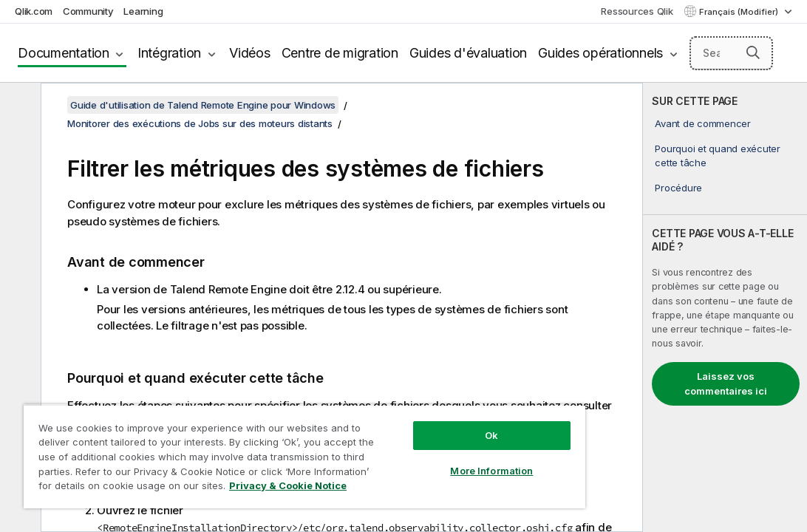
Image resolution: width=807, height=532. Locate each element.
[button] (753, 52)
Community (88, 11)
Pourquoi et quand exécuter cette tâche (718, 155)
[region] (258, 443)
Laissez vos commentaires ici (726, 383)
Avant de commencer (703, 123)
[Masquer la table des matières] (18, 106)
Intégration (169, 53)
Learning (143, 11)
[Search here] (731, 53)
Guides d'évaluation (468, 53)
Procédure (678, 188)
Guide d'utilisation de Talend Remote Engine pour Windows (203, 105)
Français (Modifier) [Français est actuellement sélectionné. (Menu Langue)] (740, 12)
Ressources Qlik (637, 11)
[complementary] (725, 307)
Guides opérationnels (600, 53)
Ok (412, 409)
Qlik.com (34, 11)
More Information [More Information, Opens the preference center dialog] (412, 445)
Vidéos (250, 53)
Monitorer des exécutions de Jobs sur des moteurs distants (200, 123)
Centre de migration (340, 53)
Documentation (64, 53)
